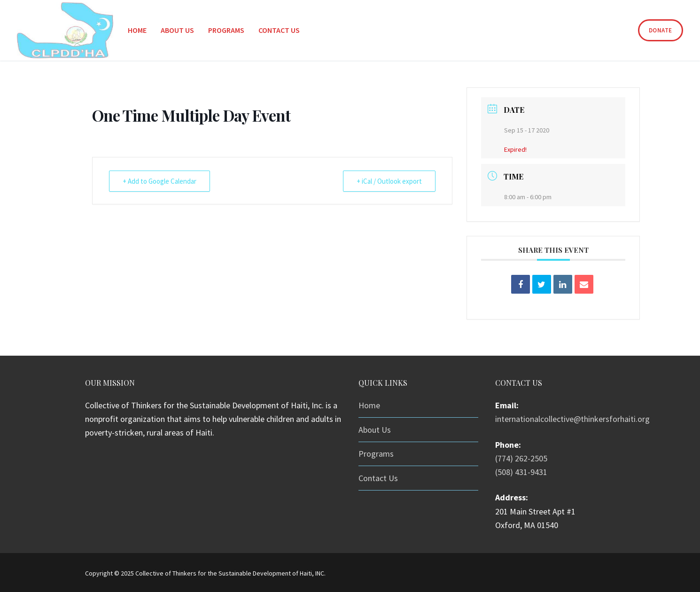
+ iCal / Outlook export (389, 181)
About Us (375, 430)
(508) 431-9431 (521, 472)
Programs (376, 454)
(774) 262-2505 (521, 458)
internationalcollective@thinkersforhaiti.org (572, 419)
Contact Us (378, 478)
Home (369, 405)
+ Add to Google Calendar (159, 181)
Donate (661, 30)
